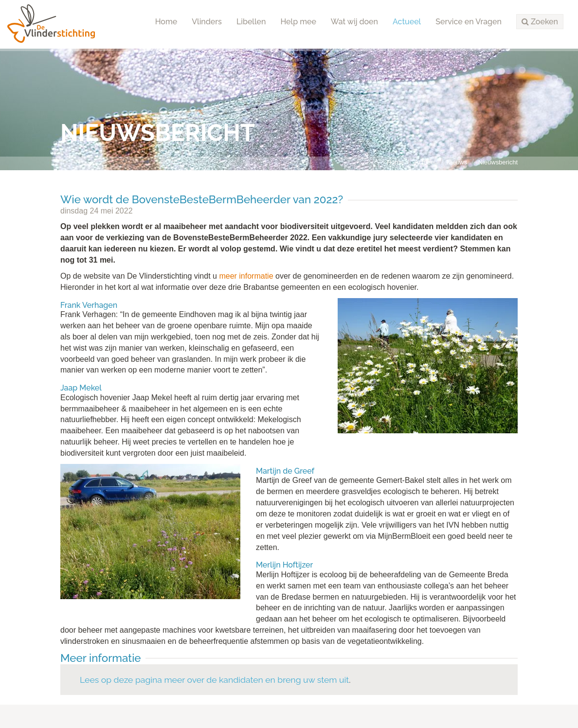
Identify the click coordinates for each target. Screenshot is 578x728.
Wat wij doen (354, 22)
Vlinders (207, 22)
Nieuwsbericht (498, 162)
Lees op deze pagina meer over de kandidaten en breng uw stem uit (214, 680)
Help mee (298, 22)
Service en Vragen (469, 22)
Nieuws (457, 162)
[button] (540, 22)
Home (166, 22)
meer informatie (247, 276)
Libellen (251, 22)
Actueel (407, 22)
